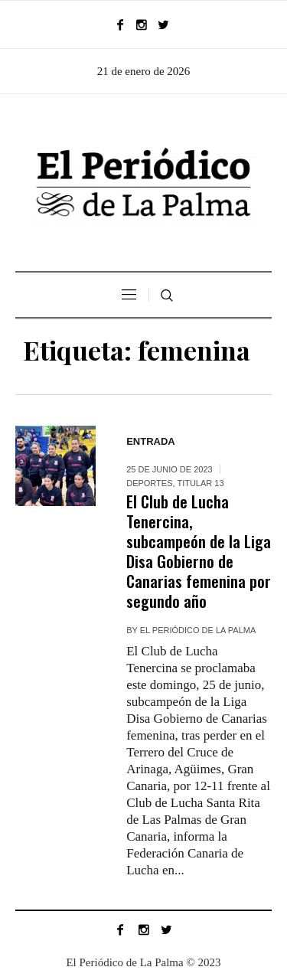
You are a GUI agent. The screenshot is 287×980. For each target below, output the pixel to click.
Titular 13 (200, 483)
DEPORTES (149, 483)
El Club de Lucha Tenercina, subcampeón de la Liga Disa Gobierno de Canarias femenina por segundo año (199, 551)
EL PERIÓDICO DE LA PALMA (198, 630)
